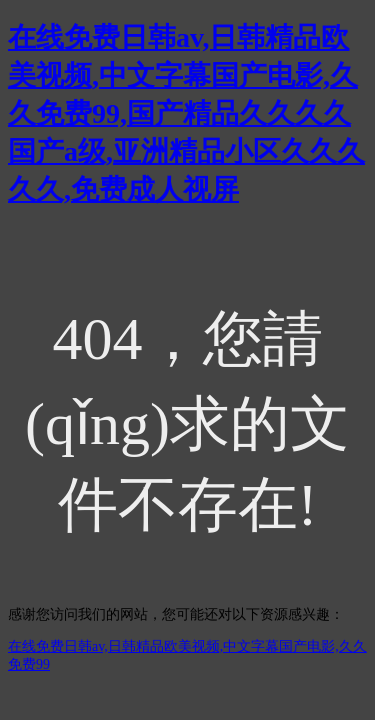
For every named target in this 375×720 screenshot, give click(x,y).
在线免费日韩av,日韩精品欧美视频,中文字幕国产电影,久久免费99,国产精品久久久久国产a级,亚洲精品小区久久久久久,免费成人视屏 (186, 113)
